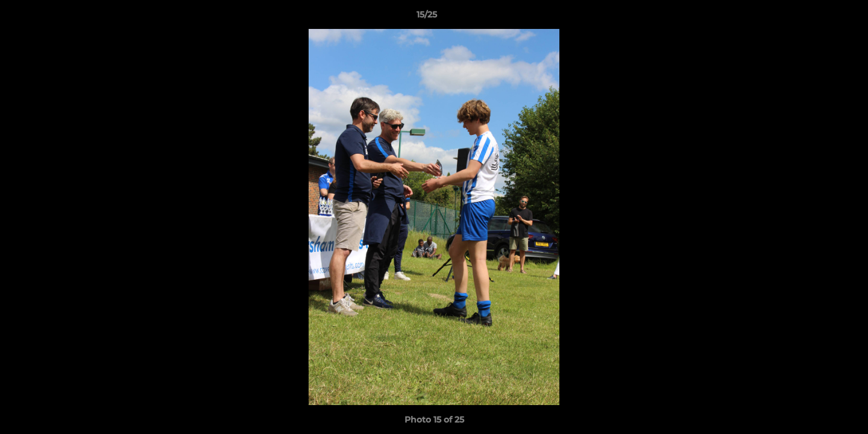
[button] (817, 17)
